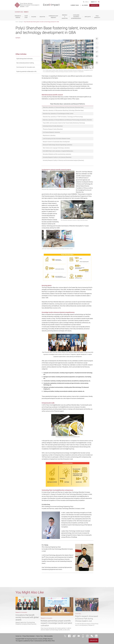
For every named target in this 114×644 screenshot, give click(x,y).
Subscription (94, 5)
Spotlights (21, 22)
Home (17, 22)
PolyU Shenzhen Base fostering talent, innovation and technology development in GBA (41, 22)
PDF (96, 2)
